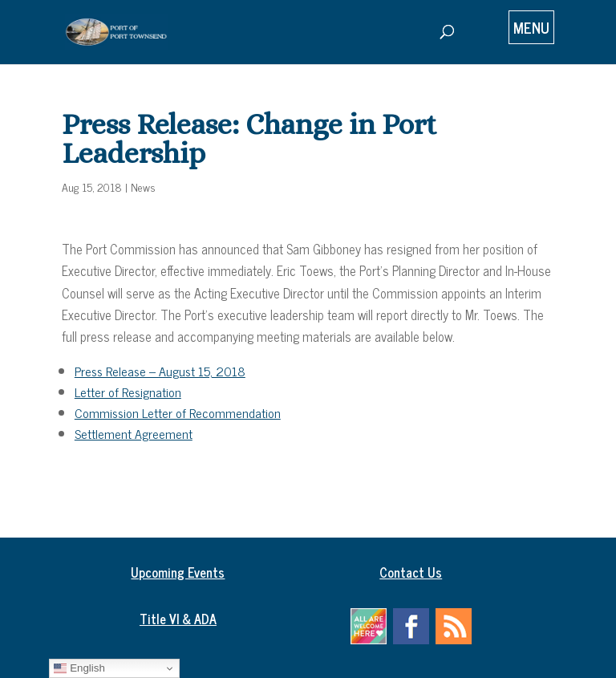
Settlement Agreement (134, 433)
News (143, 187)
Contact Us (411, 572)
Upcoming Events (178, 572)
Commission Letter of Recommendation (178, 412)
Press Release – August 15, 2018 (160, 371)
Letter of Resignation (128, 392)
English (79, 668)
